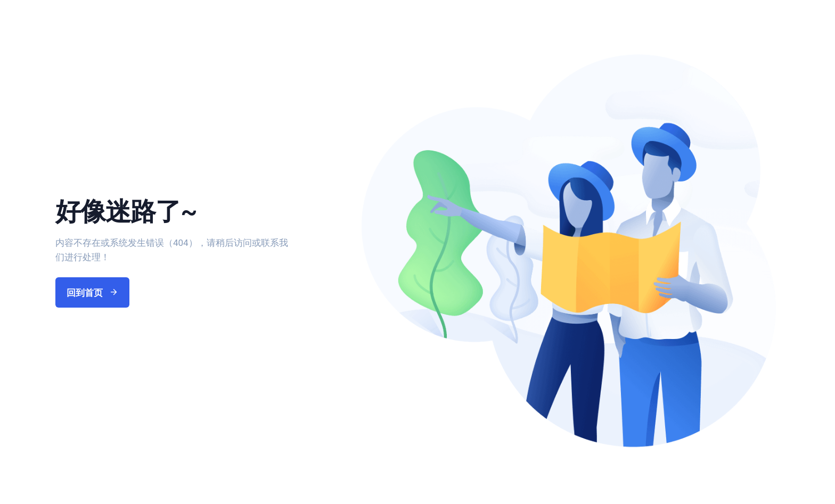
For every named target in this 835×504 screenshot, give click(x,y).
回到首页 (92, 293)
